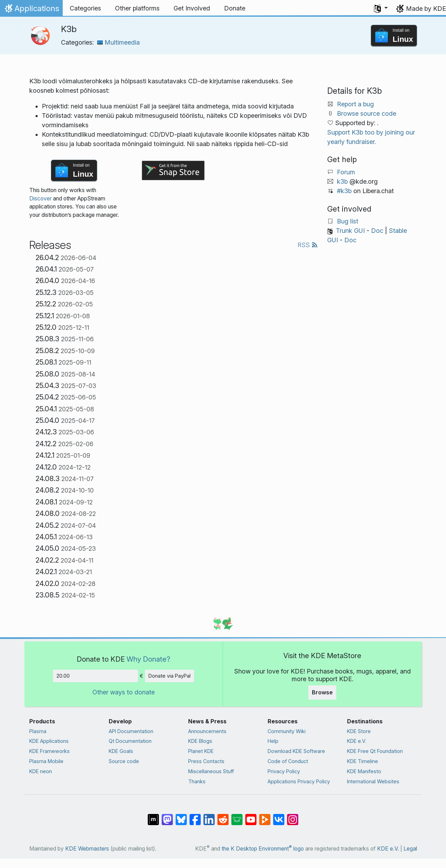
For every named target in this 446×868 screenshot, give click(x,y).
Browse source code (367, 113)
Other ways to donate (124, 692)
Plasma (38, 731)
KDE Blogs (200, 741)
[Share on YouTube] (251, 816)
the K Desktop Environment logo (263, 849)
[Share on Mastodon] (167, 816)
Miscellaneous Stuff (211, 771)
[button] (381, 8)
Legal (410, 849)
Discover (40, 199)
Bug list (348, 221)
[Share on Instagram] (293, 816)
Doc (377, 231)
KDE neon (41, 771)
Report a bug (355, 104)
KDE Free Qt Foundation (375, 751)
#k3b (344, 191)
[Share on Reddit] (223, 816)
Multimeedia (118, 42)
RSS (308, 245)
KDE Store (359, 731)
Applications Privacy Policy (299, 781)
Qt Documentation (130, 741)
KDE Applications (49, 741)
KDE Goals (121, 751)
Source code (124, 761)
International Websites (373, 781)
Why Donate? (148, 659)
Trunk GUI (350, 231)
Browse (322, 692)
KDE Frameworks (49, 751)
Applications (31, 10)
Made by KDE (426, 9)
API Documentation (131, 731)
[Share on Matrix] (153, 816)
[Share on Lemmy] (237, 816)
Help (273, 741)
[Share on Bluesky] (181, 816)
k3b (342, 181)
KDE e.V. (357, 741)
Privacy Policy (284, 771)
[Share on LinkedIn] (209, 816)
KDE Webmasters (87, 849)
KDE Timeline (363, 761)
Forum (346, 172)
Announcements (207, 731)
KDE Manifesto (364, 771)
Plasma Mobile (46, 761)
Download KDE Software (296, 751)
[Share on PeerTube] (265, 816)
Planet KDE (201, 751)
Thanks (197, 781)
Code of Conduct (288, 761)
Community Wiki (287, 731)
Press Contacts (206, 761)
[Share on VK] (279, 816)
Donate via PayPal (170, 676)
